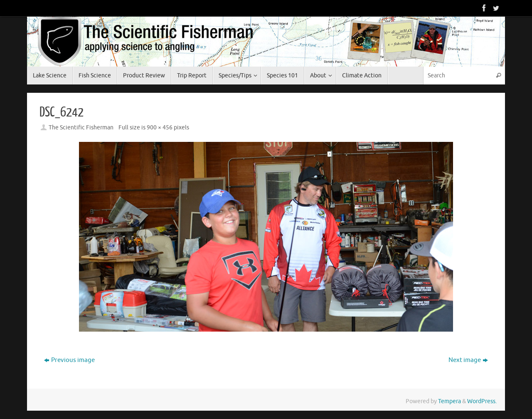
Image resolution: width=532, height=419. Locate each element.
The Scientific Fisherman (81, 128)
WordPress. (482, 401)
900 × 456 (160, 128)
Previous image (69, 360)
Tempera (449, 401)
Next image (468, 360)
